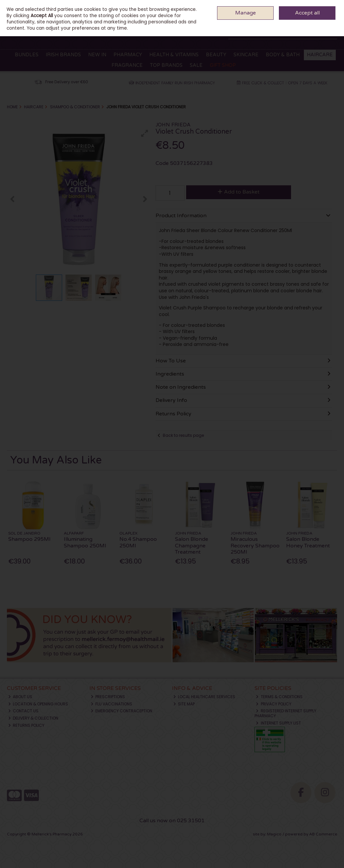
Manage (246, 13)
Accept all (307, 13)
